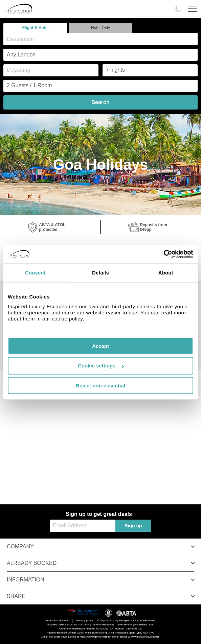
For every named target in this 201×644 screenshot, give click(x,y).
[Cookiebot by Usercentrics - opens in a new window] (164, 254)
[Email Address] (83, 526)
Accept (100, 346)
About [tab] (166, 273)
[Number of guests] (100, 86)
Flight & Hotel (36, 28)
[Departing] (51, 70)
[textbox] (104, 39)
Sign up (133, 526)
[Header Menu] (193, 9)
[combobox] (100, 39)
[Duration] (150, 70)
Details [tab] (100, 273)
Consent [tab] (35, 273)
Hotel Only (100, 28)
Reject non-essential (100, 386)
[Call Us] (178, 9)
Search (100, 102)
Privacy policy (85, 621)
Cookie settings (101, 366)
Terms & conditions (57, 621)
